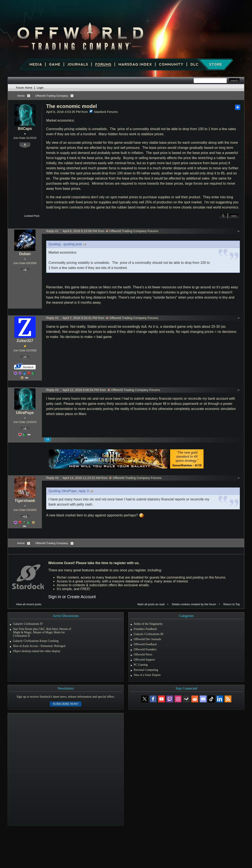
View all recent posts (29, 604)
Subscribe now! (66, 704)
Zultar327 (25, 341)
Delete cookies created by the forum (194, 604)
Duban (25, 254)
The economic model (72, 106)
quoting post (73, 244)
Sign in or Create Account (72, 597)
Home (21, 96)
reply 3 (84, 491)
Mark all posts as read (151, 604)
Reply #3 (52, 390)
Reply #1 (52, 231)
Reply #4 (52, 478)
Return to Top (232, 604)
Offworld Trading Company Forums (132, 231)
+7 (25, 357)
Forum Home (24, 88)
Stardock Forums (103, 112)
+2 (25, 270)
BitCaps (25, 129)
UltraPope (25, 413)
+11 (25, 517)
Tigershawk (25, 501)
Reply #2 (52, 318)
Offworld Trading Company (52, 96)
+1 (25, 429)
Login (40, 88)
